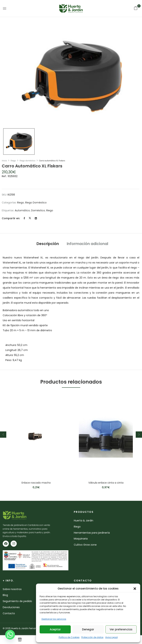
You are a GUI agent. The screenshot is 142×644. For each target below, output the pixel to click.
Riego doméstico (27, 161)
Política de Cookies (69, 637)
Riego (13, 161)
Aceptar (55, 629)
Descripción (48, 244)
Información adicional (87, 244)
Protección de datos (92, 637)
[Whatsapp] (10, 635)
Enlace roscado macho (36, 483)
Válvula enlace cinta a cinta (106, 483)
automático (22, 210)
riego (50, 210)
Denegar (88, 629)
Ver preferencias (121, 629)
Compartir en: (11, 218)
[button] (135, 589)
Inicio (4, 161)
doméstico (38, 210)
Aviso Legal (111, 637)
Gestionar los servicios (54, 619)
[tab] (48, 244)
